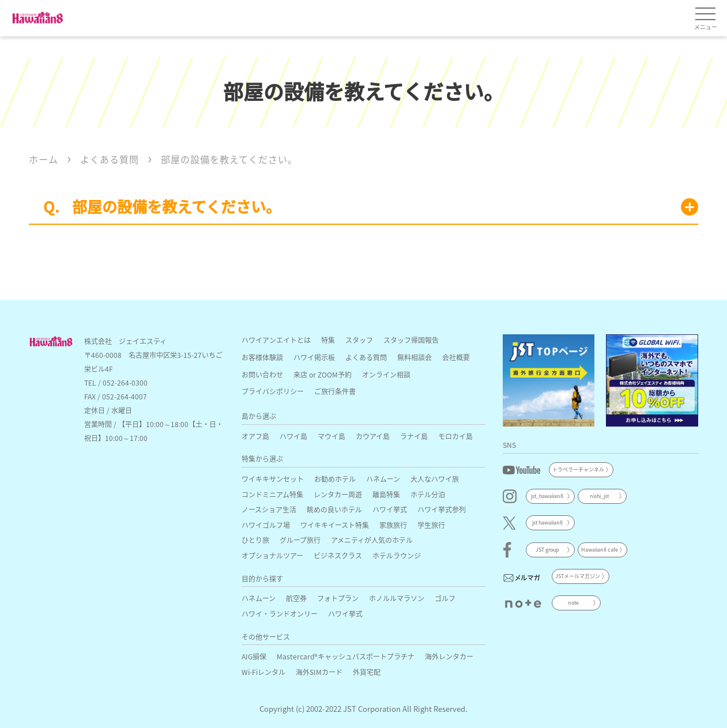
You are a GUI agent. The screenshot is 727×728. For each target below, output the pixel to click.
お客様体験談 (262, 357)
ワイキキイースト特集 (335, 525)
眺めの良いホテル (334, 509)
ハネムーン (383, 479)
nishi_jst (599, 496)
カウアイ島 (373, 436)
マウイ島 (332, 436)
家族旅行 (393, 525)
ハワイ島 (293, 436)
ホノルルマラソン (397, 598)
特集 (328, 340)
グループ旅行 (300, 540)
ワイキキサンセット (273, 479)
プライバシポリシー (273, 391)
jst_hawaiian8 (547, 496)
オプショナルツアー (272, 555)
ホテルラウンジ (397, 555)
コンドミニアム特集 (272, 494)
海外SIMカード (319, 672)
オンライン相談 (386, 374)
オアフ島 (255, 436)
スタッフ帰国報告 (411, 340)
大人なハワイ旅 (435, 479)
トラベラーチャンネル (578, 469)
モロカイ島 (455, 436)
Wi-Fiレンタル (263, 672)
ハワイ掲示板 (314, 357)
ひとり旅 (255, 540)
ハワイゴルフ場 (266, 525)
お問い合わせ (262, 374)
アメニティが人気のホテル (372, 540)
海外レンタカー (449, 656)
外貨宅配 (367, 672)
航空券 (296, 598)
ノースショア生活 (269, 509)
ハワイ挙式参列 (442, 509)
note (573, 603)
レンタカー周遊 (338, 494)
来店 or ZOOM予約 (323, 374)
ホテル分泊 (428, 494)
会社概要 (456, 357)
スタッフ (359, 340)
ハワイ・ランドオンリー (280, 614)
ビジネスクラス (338, 555)
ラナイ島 (414, 436)
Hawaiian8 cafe (600, 550)
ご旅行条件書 (335, 391)
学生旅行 (431, 525)
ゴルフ (445, 598)
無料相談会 (415, 357)
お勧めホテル (335, 479)
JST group (547, 550)
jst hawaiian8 (547, 523)
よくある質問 (366, 357)
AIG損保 (254, 656)
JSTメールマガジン (578, 576)
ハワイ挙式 (390, 509)
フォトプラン (338, 598)
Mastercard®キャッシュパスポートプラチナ (346, 656)
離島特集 (386, 494)
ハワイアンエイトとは (276, 340)
